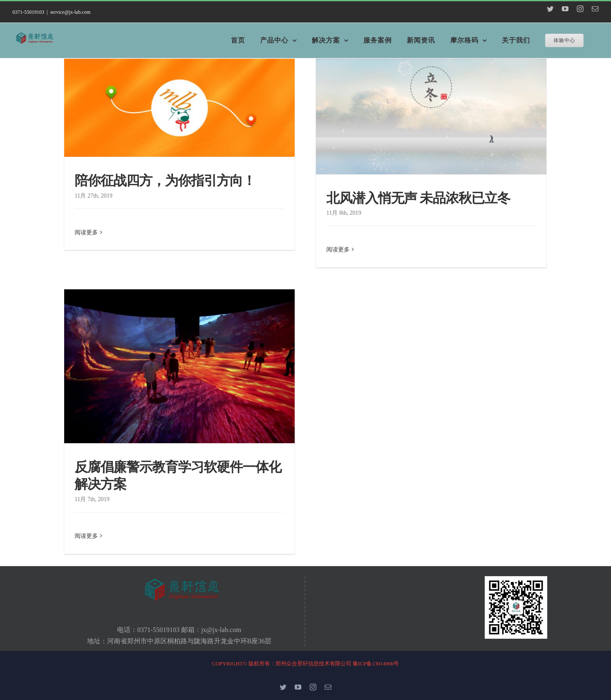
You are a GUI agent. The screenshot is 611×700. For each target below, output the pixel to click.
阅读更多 (86, 249)
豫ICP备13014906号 (376, 664)
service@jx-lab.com (70, 12)
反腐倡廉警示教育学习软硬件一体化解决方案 (178, 475)
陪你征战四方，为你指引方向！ (165, 180)
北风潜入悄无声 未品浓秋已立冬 (418, 198)
